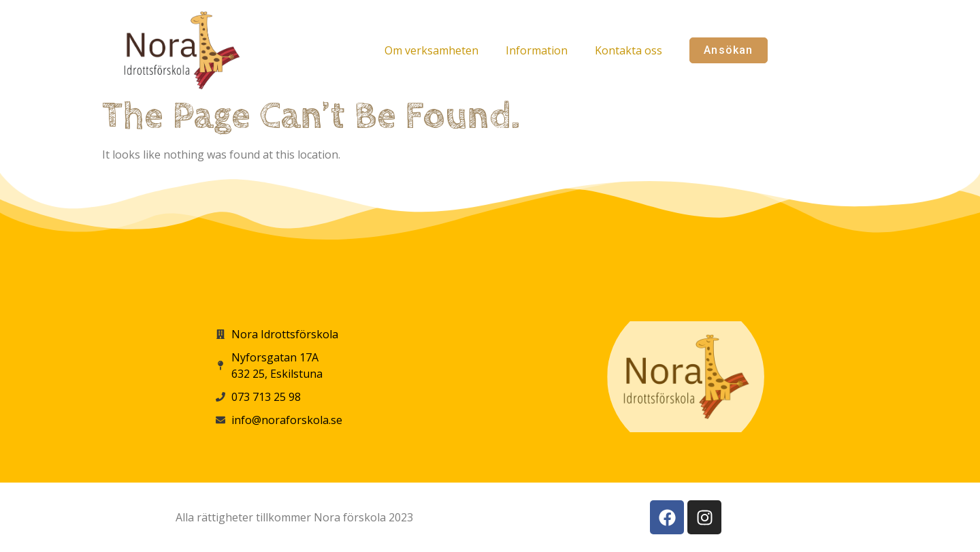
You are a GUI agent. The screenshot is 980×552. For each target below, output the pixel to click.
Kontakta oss (628, 50)
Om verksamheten (431, 50)
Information (537, 50)
